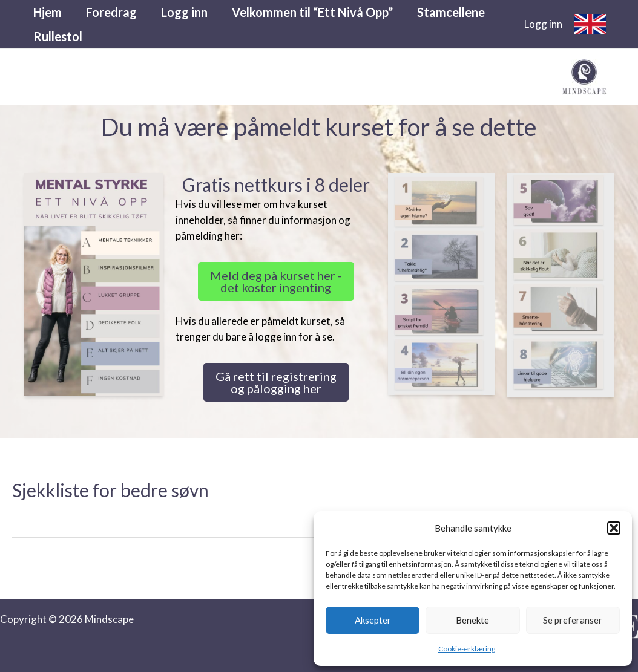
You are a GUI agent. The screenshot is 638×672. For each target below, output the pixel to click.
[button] (614, 528)
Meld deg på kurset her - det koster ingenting (276, 281)
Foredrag (111, 12)
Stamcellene (451, 12)
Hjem (48, 12)
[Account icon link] (543, 24)
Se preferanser (573, 620)
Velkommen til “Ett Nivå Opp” (312, 12)
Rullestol (58, 36)
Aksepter (373, 620)
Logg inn (184, 12)
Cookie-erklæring (467, 649)
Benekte (472, 620)
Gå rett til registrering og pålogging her (276, 382)
